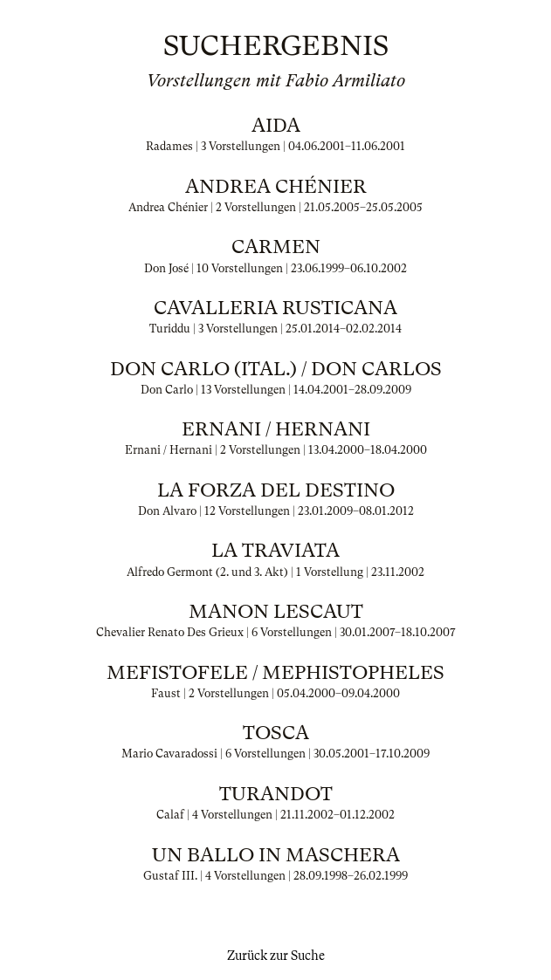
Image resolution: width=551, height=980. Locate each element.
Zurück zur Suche (276, 956)
